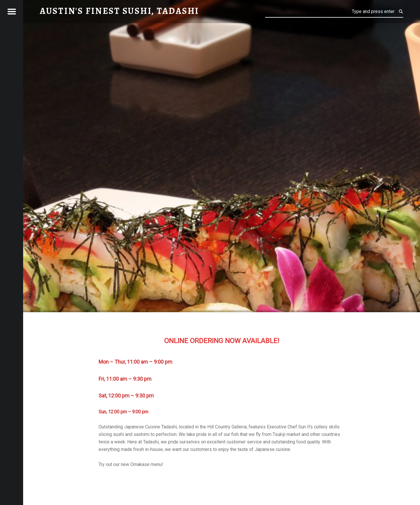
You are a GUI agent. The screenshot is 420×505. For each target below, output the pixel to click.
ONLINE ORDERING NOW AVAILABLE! (222, 341)
